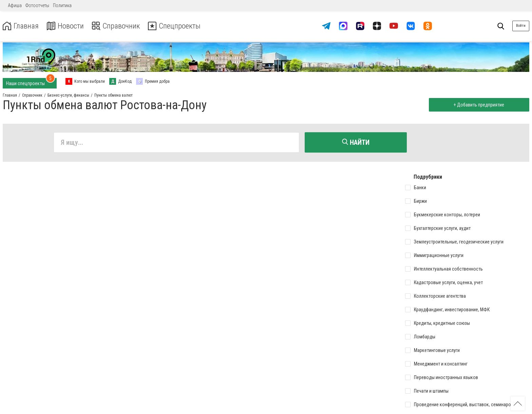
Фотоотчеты (37, 5)
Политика (62, 5)
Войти (521, 26)
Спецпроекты (181, 26)
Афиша (15, 5)
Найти (356, 142)
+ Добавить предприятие (478, 105)
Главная (21, 26)
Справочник (120, 26)
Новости (67, 26)
